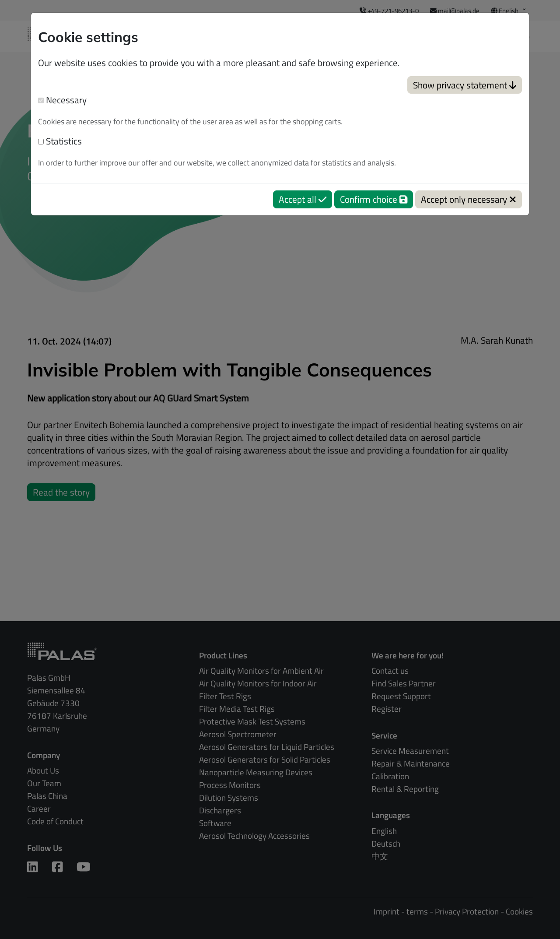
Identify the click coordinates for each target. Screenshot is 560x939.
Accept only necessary (469, 199)
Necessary (62, 100)
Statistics (60, 141)
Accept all (303, 199)
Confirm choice (374, 199)
